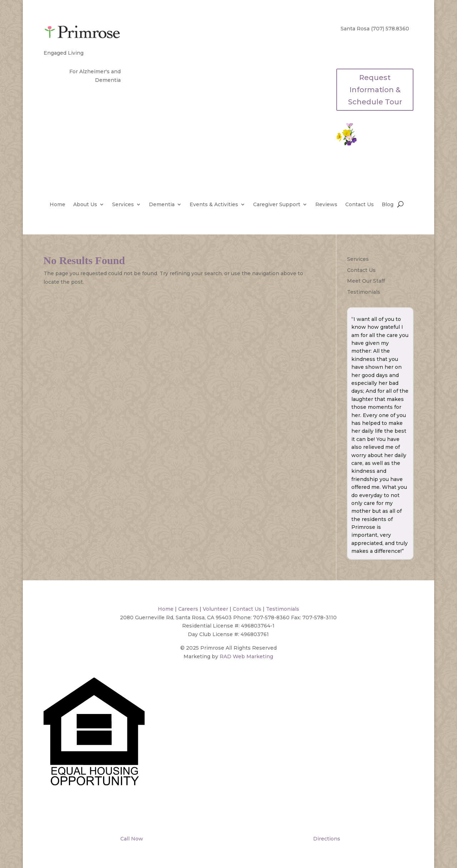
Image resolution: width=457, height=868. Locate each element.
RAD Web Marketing (246, 656)
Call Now (131, 839)
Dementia (162, 205)
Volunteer (215, 609)
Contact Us (360, 205)
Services (123, 205)
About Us (85, 205)
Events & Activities (214, 205)
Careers (188, 609)
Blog (388, 205)
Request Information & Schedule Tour (375, 90)
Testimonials (364, 292)
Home (57, 205)
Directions (326, 839)
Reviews (326, 205)
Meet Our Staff (366, 281)
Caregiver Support (277, 205)
